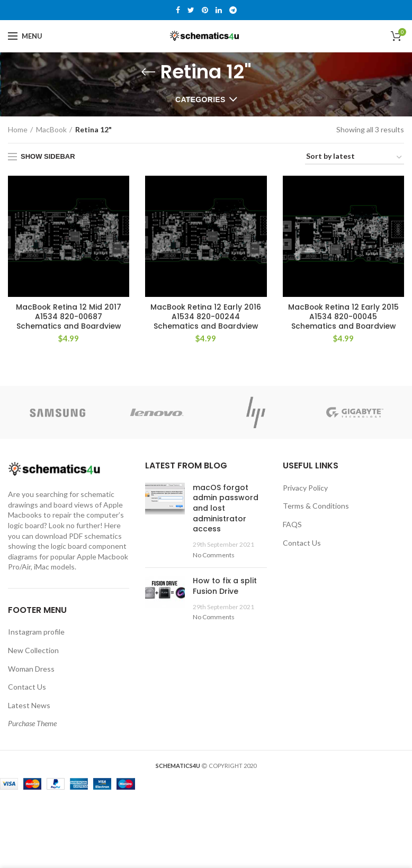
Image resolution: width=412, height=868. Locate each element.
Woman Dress (31, 669)
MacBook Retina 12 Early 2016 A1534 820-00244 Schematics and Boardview (206, 317)
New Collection (33, 650)
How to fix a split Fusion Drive (225, 586)
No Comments (214, 555)
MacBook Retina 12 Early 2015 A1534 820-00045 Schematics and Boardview (343, 317)
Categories (200, 100)
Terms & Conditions (316, 506)
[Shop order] (355, 158)
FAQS (292, 525)
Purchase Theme (32, 724)
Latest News (29, 705)
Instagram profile (36, 632)
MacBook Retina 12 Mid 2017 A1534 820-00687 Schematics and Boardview (69, 317)
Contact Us (27, 687)
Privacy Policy (305, 488)
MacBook (51, 129)
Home (18, 129)
